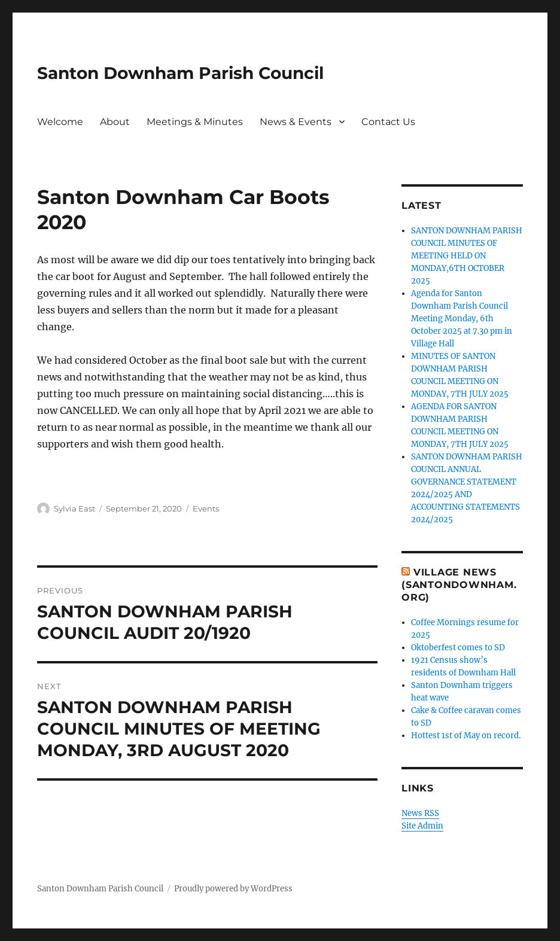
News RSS (420, 813)
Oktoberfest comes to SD (458, 648)
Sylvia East (74, 508)
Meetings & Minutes (195, 122)
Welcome (60, 122)
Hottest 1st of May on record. (466, 736)
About (115, 122)
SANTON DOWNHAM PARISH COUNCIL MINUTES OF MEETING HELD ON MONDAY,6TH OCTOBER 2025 (467, 256)
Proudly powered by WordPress (233, 889)
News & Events (296, 122)
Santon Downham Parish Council (180, 73)
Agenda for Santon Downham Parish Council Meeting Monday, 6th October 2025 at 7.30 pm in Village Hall (462, 319)
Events (206, 508)
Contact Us (388, 122)
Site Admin (422, 826)
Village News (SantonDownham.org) (459, 585)
